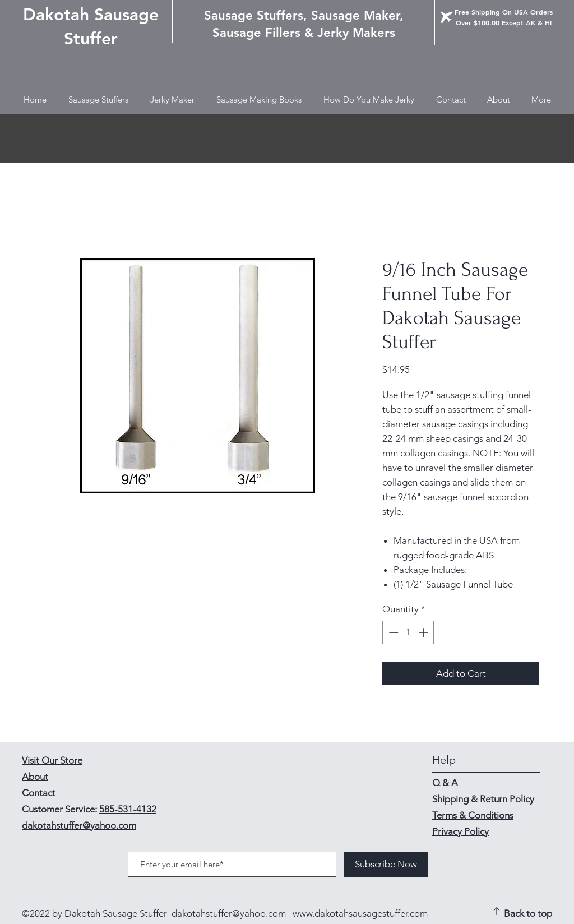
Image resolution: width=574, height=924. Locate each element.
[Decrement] (392, 632)
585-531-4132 (128, 809)
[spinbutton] (408, 632)
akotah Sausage (97, 15)
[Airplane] (447, 17)
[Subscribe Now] (386, 864)
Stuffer (91, 39)
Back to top (528, 913)
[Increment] (424, 632)
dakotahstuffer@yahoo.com (229, 913)
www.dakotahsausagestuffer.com (360, 913)
